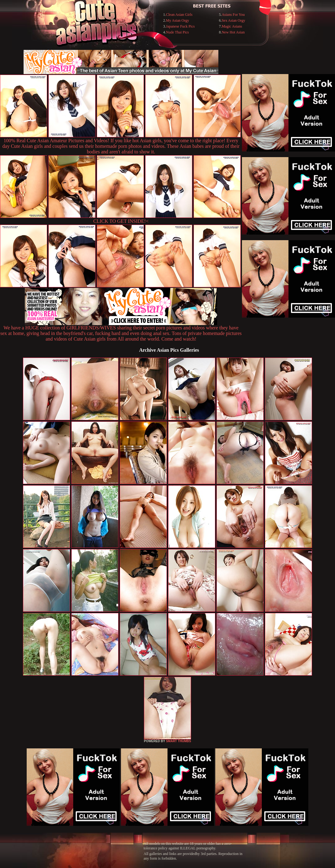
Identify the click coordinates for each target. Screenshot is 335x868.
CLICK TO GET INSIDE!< (121, 221)
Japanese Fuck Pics (180, 26)
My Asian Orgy (177, 20)
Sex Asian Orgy (234, 20)
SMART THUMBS (179, 741)
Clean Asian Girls (179, 15)
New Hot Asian (233, 32)
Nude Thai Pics (177, 32)
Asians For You (233, 15)
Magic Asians (232, 26)
